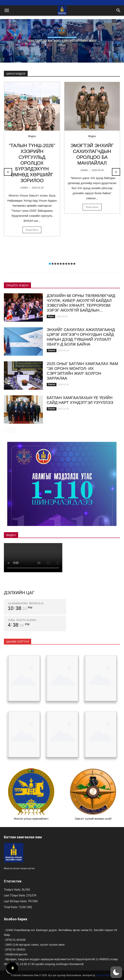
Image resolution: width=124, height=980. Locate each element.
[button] (50, 264)
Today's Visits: (13, 890)
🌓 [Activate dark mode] (12, 968)
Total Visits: (11, 907)
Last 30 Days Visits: (16, 901)
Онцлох (52, 350)
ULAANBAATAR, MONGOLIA (26, 603)
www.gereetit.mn (104, 975)
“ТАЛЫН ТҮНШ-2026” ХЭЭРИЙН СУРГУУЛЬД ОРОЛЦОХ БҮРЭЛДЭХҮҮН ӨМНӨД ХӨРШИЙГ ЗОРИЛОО (32, 163)
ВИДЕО (11, 535)
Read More (32, 230)
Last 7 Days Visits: (15, 895)
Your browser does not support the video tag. (33, 558)
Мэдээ (32, 136)
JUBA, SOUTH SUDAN (22, 620)
